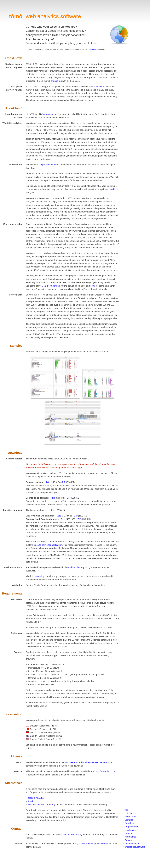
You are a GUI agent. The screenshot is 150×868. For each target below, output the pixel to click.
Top (126, 810)
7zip (48, 482)
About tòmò (130, 816)
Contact (128, 840)
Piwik (31, 801)
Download (130, 823)
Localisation (130, 830)
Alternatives (130, 837)
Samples (129, 820)
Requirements (131, 827)
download (96, 50)
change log (56, 81)
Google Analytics (36, 798)
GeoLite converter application (48, 545)
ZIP (64, 482)
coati (93, 286)
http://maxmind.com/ (106, 771)
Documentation (132, 843)
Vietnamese (48, 114)
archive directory (76, 567)
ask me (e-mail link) (72, 834)
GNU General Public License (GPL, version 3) (87, 762)
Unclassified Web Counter (41, 805)
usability (114, 189)
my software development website (92, 843)
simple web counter (48, 165)
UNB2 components (51, 286)
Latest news (131, 813)
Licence (128, 833)
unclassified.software (135, 847)
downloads (99, 86)
